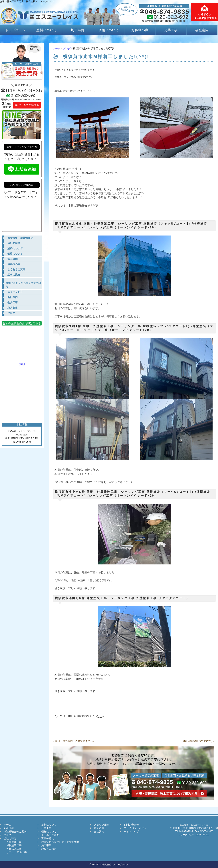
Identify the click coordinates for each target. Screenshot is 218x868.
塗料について (47, 30)
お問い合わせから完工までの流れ (60, 842)
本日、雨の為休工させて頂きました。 (76, 741)
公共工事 (171, 30)
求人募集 (99, 828)
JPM (22, 363)
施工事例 (78, 30)
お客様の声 (140, 30)
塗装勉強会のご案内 (15, 832)
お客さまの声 (49, 849)
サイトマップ (131, 832)
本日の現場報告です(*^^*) (198, 741)
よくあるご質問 (50, 835)
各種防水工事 (13, 849)
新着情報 (9, 828)
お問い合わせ (131, 825)
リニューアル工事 (15, 852)
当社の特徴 (10, 838)
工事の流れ (48, 838)
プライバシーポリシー (136, 828)
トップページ (16, 30)
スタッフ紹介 (102, 825)
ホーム (56, 48)
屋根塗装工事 (13, 845)
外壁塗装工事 (13, 842)
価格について (109, 30)
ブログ (67, 48)
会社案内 (202, 30)
